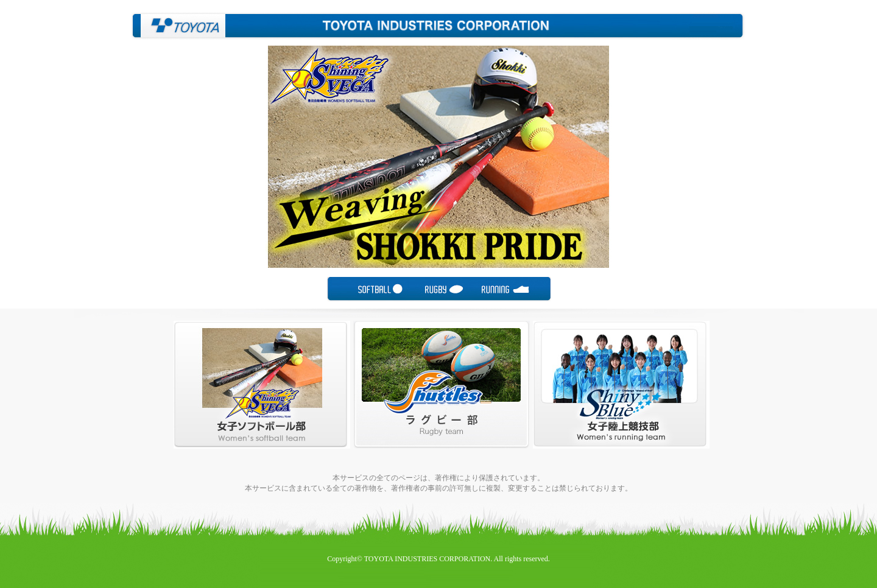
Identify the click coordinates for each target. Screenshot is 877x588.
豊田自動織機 (178, 26)
